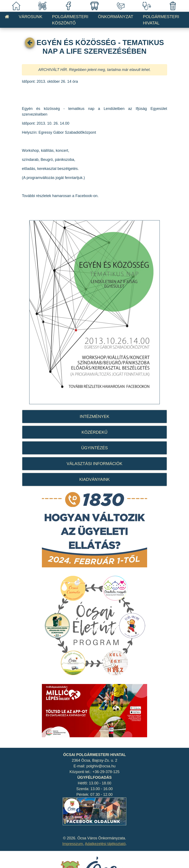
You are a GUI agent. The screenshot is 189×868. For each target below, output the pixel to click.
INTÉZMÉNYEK (95, 416)
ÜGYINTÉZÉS (94, 448)
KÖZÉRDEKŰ (94, 432)
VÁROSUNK (31, 17)
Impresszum (73, 844)
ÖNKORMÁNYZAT (116, 17)
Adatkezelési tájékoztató (105, 844)
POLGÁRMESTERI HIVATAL (161, 20)
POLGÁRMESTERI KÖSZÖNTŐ (70, 20)
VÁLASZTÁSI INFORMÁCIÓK (95, 464)
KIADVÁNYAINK (95, 479)
